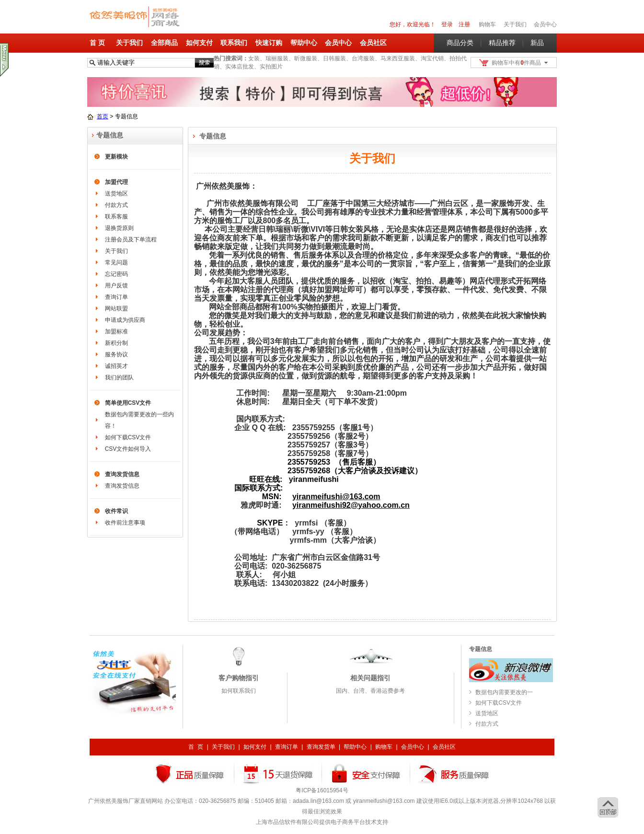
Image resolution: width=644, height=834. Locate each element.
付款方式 (116, 205)
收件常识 (116, 511)
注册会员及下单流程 (131, 240)
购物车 (384, 747)
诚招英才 (116, 366)
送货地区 (116, 194)
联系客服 (116, 217)
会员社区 (373, 43)
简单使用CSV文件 (128, 403)
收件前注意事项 (125, 523)
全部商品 (164, 43)
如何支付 (199, 43)
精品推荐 (502, 43)
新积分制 (116, 343)
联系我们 (234, 43)
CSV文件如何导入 (128, 449)
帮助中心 (304, 43)
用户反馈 (116, 286)
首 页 (97, 43)
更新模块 (116, 157)
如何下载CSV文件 (128, 437)
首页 (103, 116)
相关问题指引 (370, 678)
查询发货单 (321, 747)
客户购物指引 (239, 678)
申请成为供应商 (125, 320)
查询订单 (116, 297)
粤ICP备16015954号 (322, 790)
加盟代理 (116, 182)
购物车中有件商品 (516, 63)
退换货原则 (119, 228)
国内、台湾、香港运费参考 (370, 691)
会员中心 (545, 24)
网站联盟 (116, 308)
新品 (537, 43)
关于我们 (129, 43)
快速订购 (269, 43)
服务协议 (116, 354)
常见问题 (116, 263)
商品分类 (460, 43)
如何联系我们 (239, 691)
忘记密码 (116, 274)
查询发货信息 (122, 474)
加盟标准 (116, 331)
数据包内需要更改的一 (504, 692)
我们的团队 (119, 377)
